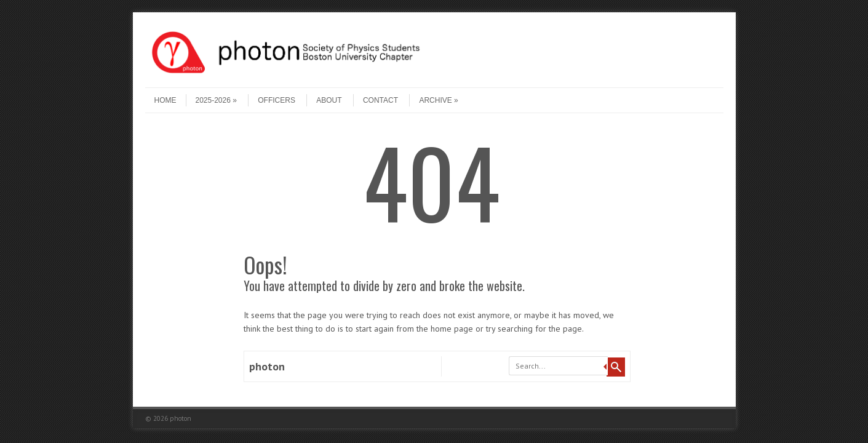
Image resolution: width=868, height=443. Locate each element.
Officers (277, 100)
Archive (438, 100)
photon (267, 366)
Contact (380, 100)
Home (165, 100)
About (329, 100)
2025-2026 (216, 100)
